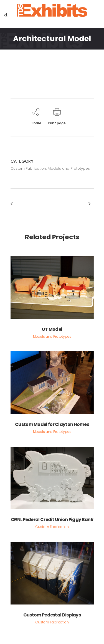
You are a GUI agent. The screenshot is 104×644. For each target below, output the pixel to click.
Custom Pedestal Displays (52, 615)
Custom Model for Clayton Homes (52, 424)
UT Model (52, 329)
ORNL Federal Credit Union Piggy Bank (52, 520)
